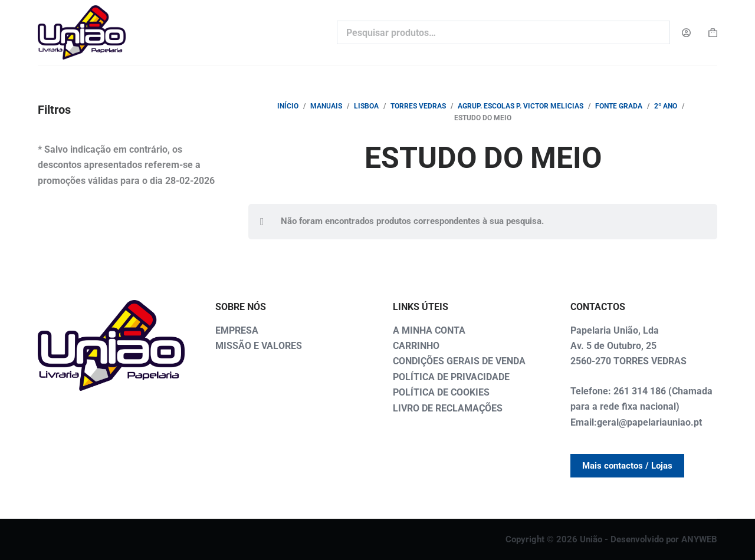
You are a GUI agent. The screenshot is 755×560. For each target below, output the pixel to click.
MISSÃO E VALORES (259, 346)
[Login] (686, 33)
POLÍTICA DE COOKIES (441, 392)
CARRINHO (416, 346)
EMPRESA (237, 330)
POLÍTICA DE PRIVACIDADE (451, 377)
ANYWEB (699, 539)
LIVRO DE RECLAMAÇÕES (448, 408)
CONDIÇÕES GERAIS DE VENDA (459, 361)
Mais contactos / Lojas (627, 466)
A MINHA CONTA (429, 330)
